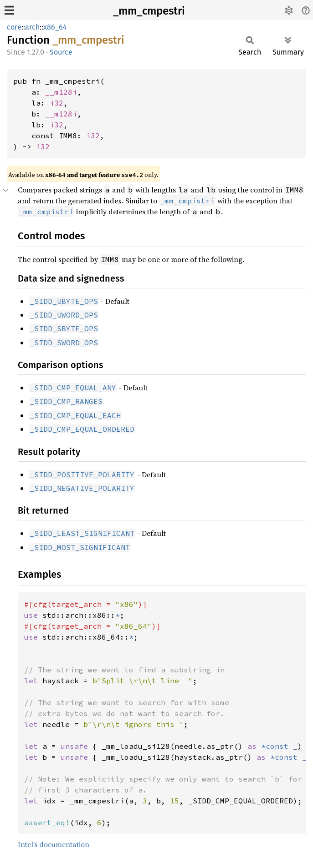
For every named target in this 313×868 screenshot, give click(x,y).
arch (32, 27)
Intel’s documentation (54, 844)
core (14, 27)
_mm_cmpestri (149, 11)
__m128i (61, 92)
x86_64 (55, 27)
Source (61, 52)
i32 (56, 103)
